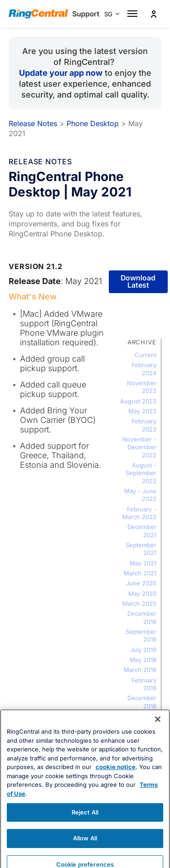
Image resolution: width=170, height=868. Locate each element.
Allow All (85, 852)
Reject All (85, 826)
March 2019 (140, 670)
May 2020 (142, 593)
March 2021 (140, 573)
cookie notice (116, 781)
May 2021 (143, 563)
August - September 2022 (141, 473)
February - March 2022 (139, 513)
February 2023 (144, 425)
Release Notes (33, 123)
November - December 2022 (139, 447)
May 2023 (142, 411)
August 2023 (138, 401)
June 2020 (141, 583)
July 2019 (143, 650)
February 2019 (144, 684)
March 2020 (139, 603)
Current (146, 355)
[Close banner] (158, 733)
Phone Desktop (93, 123)
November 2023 (142, 387)
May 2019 (143, 660)
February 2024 (144, 369)
